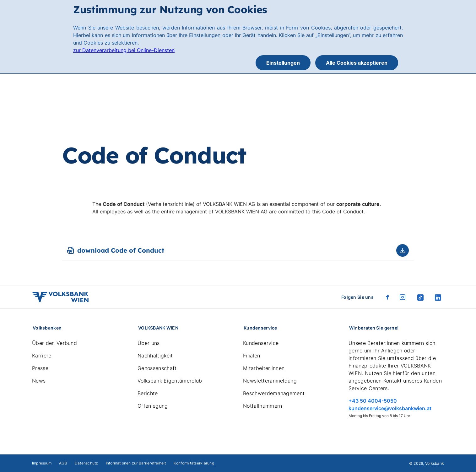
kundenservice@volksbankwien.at (390, 408)
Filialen (252, 356)
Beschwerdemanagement (274, 393)
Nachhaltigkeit (155, 356)
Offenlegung (153, 406)
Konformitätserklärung (194, 463)
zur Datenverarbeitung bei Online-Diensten (124, 50)
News (39, 381)
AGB (63, 463)
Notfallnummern (262, 406)
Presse (40, 368)
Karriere (42, 356)
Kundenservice (261, 343)
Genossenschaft (157, 368)
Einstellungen (283, 63)
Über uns (149, 343)
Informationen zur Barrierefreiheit (136, 463)
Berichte (148, 393)
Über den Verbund (54, 343)
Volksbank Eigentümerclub (170, 381)
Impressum (42, 463)
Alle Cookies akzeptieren (357, 63)
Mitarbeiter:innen (264, 368)
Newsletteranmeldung (270, 381)
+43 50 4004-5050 (373, 401)
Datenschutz (87, 463)
